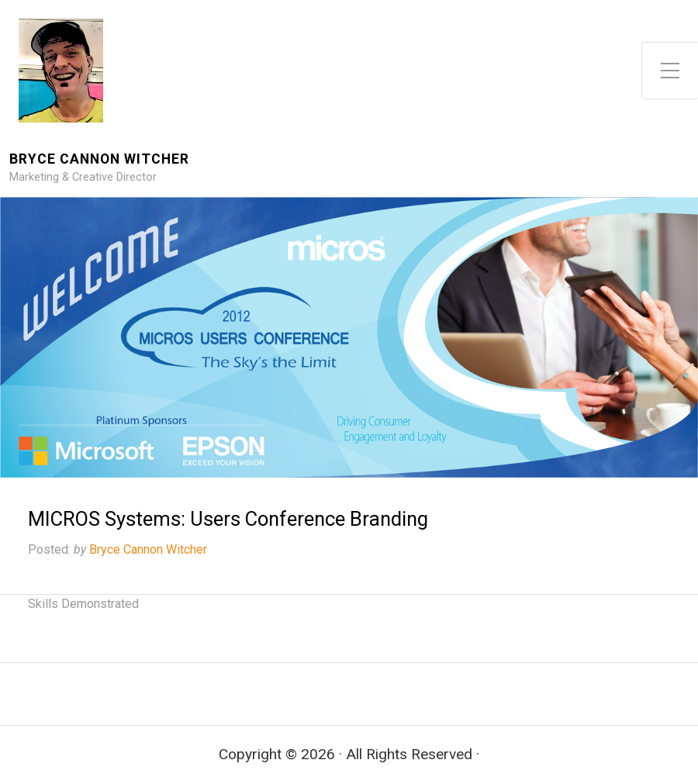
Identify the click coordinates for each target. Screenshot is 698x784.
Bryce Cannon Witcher (99, 159)
